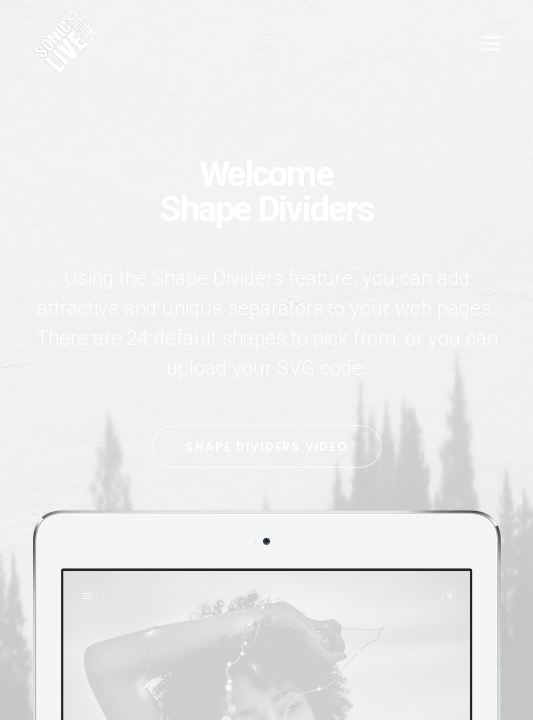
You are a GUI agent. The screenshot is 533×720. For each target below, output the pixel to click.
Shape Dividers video (266, 446)
